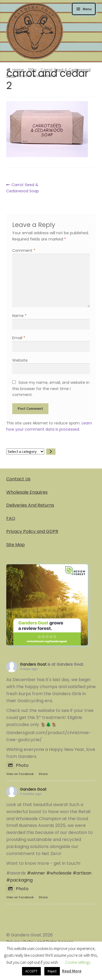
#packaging (19, 880)
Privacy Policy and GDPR (32, 531)
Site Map (16, 545)
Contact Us (18, 479)
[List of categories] (25, 451)
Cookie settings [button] (78, 962)
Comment (24, 250)
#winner (36, 873)
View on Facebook (20, 774)
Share (43, 774)
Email (19, 338)
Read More (72, 971)
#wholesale (59, 873)
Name (19, 316)
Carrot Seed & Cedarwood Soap (23, 188)
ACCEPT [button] (31, 971)
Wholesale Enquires (27, 492)
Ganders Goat (33, 664)
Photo (17, 765)
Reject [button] (52, 971)
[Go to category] (51, 452)
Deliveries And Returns (30, 505)
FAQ (11, 518)
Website (20, 360)
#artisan (82, 873)
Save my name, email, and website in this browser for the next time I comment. (51, 389)
